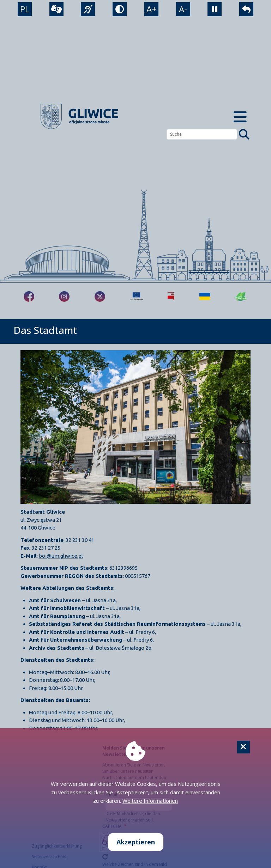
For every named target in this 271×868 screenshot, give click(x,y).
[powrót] (246, 9)
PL (25, 9)
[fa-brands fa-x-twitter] (100, 297)
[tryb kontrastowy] (120, 9)
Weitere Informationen (150, 801)
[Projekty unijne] (136, 297)
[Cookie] (243, 747)
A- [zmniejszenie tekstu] (183, 9)
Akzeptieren (136, 842)
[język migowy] (88, 9)
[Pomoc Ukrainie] (205, 297)
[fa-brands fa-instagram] (64, 297)
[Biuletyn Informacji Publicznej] (171, 297)
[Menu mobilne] (240, 117)
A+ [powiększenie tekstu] (151, 9)
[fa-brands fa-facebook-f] (29, 297)
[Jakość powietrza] (241, 297)
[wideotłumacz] (56, 9)
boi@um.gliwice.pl (61, 556)
